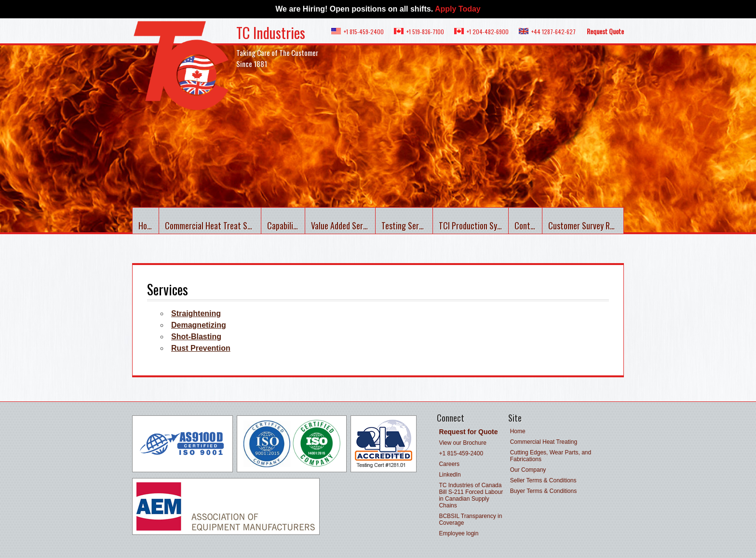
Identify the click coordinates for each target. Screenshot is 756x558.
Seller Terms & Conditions (543, 480)
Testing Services (407, 226)
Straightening (196, 313)
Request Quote (605, 31)
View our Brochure (463, 443)
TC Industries (271, 33)
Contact (528, 226)
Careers (449, 464)
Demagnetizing (199, 325)
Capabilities (286, 226)
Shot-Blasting (196, 337)
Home (148, 226)
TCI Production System (474, 226)
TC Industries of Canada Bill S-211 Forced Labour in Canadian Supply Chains (471, 495)
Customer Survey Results (586, 226)
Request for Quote (468, 432)
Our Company (528, 470)
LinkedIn (450, 475)
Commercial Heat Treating (544, 442)
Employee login (459, 533)
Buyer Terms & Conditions (544, 491)
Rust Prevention (201, 348)
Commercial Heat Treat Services (213, 226)
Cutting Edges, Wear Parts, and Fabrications (551, 456)
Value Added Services (343, 226)
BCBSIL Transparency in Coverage (470, 519)
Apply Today (458, 9)
